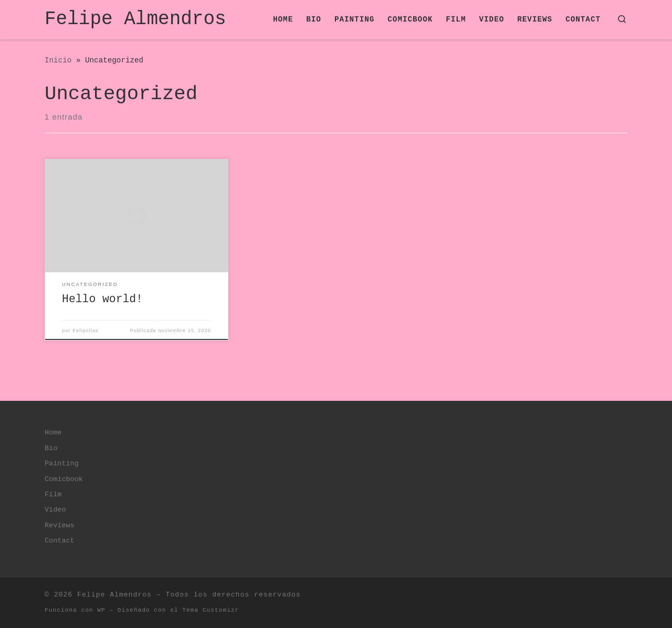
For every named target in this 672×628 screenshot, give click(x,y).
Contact (60, 541)
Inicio (58, 60)
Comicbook (64, 479)
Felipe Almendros (114, 595)
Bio (51, 448)
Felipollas (86, 331)
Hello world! (102, 299)
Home (53, 433)
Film (53, 494)
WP (101, 610)
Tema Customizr (211, 610)
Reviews (60, 525)
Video (55, 510)
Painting (62, 464)
